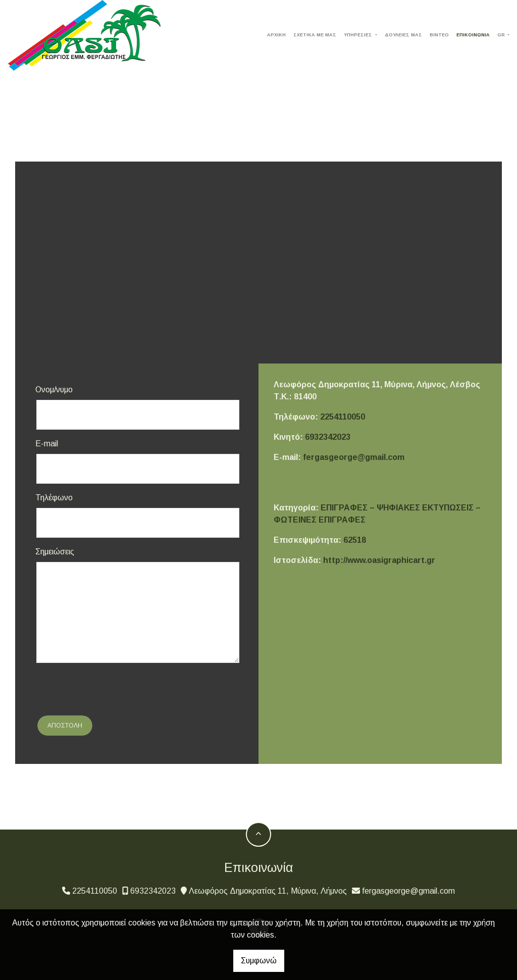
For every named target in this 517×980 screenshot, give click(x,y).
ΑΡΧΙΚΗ (276, 35)
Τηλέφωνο (54, 498)
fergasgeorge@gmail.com (354, 457)
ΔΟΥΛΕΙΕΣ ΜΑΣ (403, 35)
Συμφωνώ (259, 961)
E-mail (47, 444)
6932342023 (328, 437)
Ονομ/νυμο (54, 390)
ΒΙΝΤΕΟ (439, 35)
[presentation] (112, 691)
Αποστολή (65, 726)
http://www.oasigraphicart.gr (379, 560)
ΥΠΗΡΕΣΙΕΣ (359, 35)
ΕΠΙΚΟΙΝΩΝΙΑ (473, 35)
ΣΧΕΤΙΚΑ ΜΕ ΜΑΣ (315, 35)
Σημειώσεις (55, 552)
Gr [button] (502, 35)
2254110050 (343, 417)
